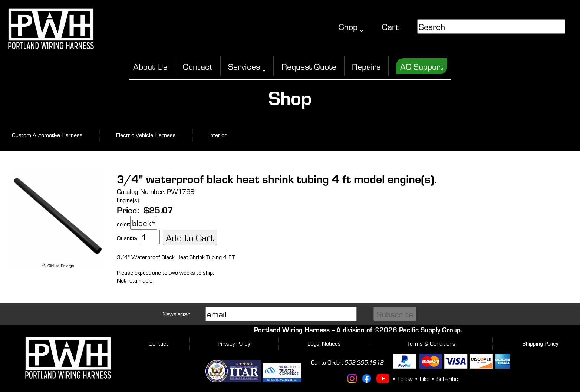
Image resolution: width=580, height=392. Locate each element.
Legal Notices (324, 343)
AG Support (422, 66)
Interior (218, 135)
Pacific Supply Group (430, 330)
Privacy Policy (234, 343)
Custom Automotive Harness (47, 135)
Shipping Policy (540, 343)
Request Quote (309, 66)
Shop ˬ (351, 27)
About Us (150, 66)
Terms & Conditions (431, 343)
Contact (198, 66)
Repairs (366, 66)
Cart (390, 27)
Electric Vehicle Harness (146, 135)
